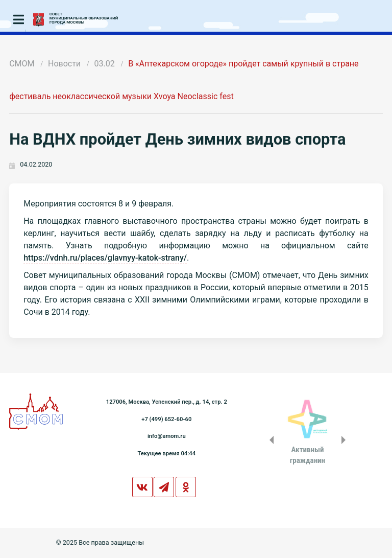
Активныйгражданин (308, 455)
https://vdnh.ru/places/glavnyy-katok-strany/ (105, 258)
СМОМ (22, 64)
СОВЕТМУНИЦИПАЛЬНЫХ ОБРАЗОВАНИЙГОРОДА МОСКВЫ (84, 18)
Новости (64, 64)
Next (346, 440)
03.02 (105, 64)
